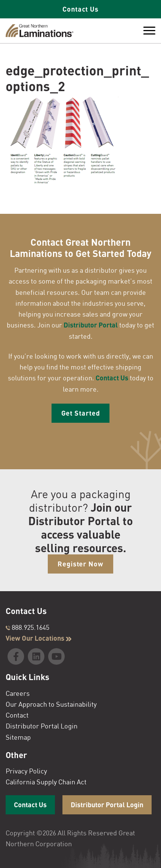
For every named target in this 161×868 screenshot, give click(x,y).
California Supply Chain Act (46, 782)
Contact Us (80, 9)
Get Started (81, 413)
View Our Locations (39, 638)
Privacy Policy (26, 771)
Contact (17, 715)
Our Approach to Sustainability (51, 704)
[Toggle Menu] (149, 31)
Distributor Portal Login (42, 726)
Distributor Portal (91, 325)
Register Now (80, 564)
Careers (18, 693)
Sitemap (18, 737)
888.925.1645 (27, 627)
